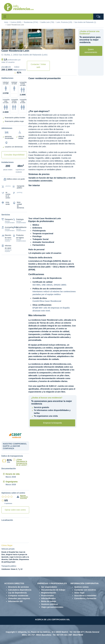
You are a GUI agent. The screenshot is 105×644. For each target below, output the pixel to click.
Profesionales (48, 596)
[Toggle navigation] (5, 17)
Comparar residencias (18, 596)
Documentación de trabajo (53, 590)
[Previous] (7, 39)
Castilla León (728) (47, 22)
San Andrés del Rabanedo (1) (85, 22)
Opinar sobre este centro (15, 510)
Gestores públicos (50, 604)
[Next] (70, 39)
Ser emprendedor (49, 587)
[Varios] (46, 46)
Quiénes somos (81, 587)
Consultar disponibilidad (14, 155)
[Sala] (41, 46)
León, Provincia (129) (64, 22)
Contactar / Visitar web (38, 66)
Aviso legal (79, 593)
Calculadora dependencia (20, 590)
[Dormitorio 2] (36, 46)
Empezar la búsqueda (52, 423)
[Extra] (51, 46)
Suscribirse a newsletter (85, 596)
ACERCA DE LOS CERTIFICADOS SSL (52, 620)
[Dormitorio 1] (31, 46)
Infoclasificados (49, 598)
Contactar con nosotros (85, 590)
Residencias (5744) (31, 22)
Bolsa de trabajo (49, 601)
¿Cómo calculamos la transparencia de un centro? (22, 462)
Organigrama (12, 482)
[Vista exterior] (26, 46)
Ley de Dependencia (17, 593)
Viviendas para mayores (19, 598)
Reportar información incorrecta (24, 497)
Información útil (15, 601)
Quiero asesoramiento (91, 51)
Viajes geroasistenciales (52, 607)
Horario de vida (13, 474)
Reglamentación (49, 593)
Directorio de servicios (19, 587)
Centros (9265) (16, 22)
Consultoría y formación (85, 598)
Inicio (6, 22)
